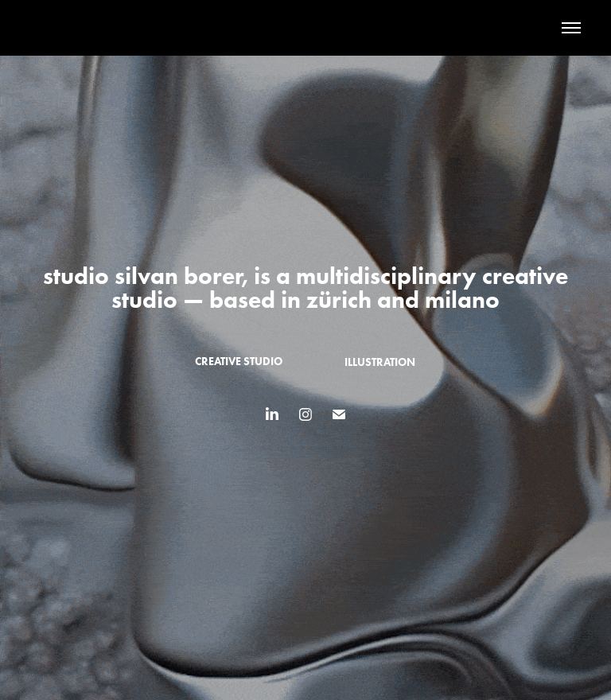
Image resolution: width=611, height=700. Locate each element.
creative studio (239, 362)
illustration (380, 362)
